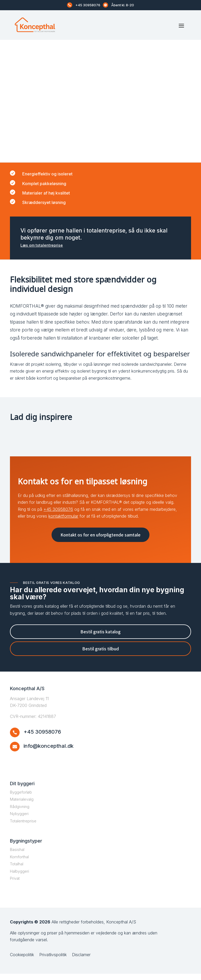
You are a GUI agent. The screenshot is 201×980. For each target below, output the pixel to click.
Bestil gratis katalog (100, 638)
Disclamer (81, 961)
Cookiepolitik (22, 961)
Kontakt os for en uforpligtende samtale (100, 541)
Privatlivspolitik (53, 961)
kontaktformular (63, 523)
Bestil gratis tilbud (100, 655)
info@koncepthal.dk (49, 752)
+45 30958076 (88, 5)
